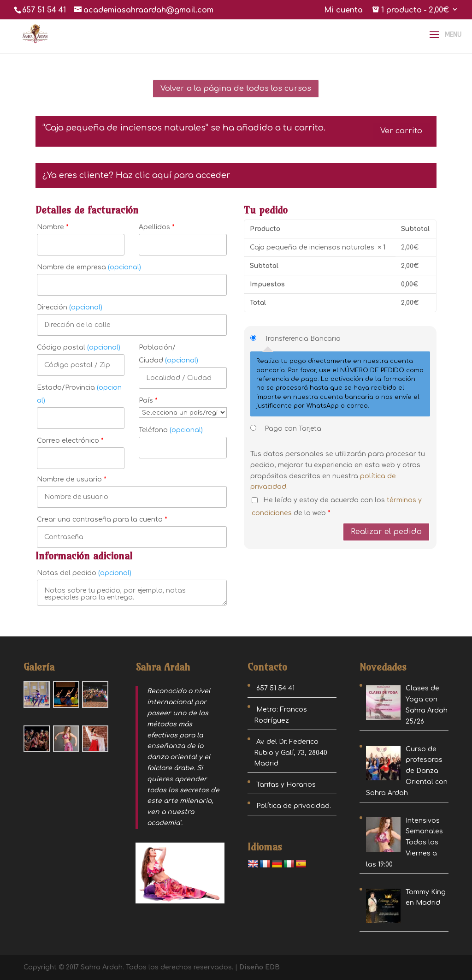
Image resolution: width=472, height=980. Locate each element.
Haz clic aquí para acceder (173, 175)
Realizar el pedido (386, 532)
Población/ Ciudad (168, 354)
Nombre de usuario (72, 479)
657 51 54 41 (44, 10)
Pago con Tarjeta (293, 429)
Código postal (79, 347)
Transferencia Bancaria (303, 339)
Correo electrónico (70, 441)
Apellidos (157, 227)
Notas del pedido (84, 573)
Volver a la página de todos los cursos (236, 89)
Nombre (53, 227)
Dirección (70, 307)
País (148, 401)
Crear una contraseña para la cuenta (102, 520)
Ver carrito (401, 131)
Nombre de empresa (89, 267)
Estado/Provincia (79, 394)
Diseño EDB (260, 967)
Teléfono (171, 430)
